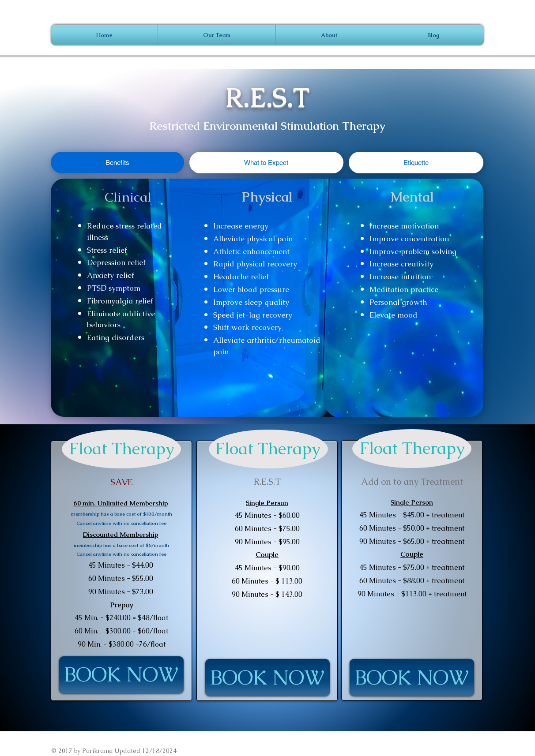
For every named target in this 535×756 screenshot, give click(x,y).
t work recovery (254, 327)
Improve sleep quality (251, 302)
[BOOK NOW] (121, 675)
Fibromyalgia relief (120, 301)
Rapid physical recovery (255, 264)
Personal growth (398, 302)
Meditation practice (404, 289)
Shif (220, 327)
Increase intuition (400, 277)
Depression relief (116, 262)
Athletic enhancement (251, 251)
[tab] (117, 163)
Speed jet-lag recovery (253, 315)
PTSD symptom (114, 288)
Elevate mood (394, 315)
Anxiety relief (111, 275)
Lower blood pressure (251, 289)
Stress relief (107, 250)
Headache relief (241, 277)
